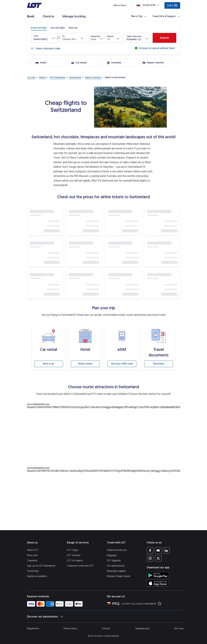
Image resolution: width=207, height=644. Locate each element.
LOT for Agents (75, 561)
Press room (32, 555)
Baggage (112, 555)
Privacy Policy (70, 629)
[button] (44, 38)
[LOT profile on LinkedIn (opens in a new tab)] (166, 550)
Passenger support (116, 571)
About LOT (33, 550)
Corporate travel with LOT (80, 566)
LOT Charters (74, 555)
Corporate (32, 561)
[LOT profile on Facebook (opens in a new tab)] (150, 550)
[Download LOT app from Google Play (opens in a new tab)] (158, 575)
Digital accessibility (37, 576)
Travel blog (33, 571)
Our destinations (116, 566)
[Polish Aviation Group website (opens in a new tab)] (113, 603)
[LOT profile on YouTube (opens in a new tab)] (158, 550)
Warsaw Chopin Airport (119, 576)
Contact (106, 629)
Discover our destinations (45, 617)
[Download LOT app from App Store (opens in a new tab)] (158, 583)
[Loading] (149, 5)
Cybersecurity (142, 629)
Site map (179, 629)
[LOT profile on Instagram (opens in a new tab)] (150, 558)
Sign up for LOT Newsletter (41, 566)
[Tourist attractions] (104, 434)
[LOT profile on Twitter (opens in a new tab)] (158, 558)
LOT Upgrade (114, 561)
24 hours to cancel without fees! (156, 48)
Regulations (33, 629)
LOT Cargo (72, 550)
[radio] (39, 28)
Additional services (117, 550)
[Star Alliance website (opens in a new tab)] (142, 603)
